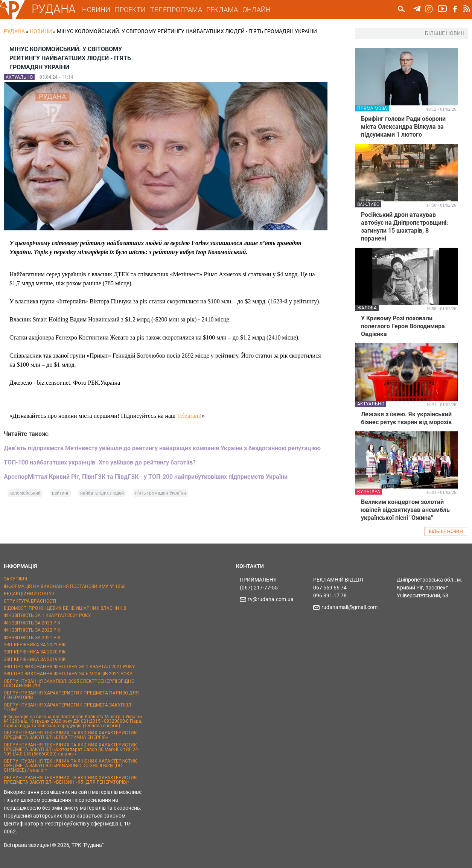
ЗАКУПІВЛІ (15, 579)
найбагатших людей (102, 493)
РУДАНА (54, 9)
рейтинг (60, 493)
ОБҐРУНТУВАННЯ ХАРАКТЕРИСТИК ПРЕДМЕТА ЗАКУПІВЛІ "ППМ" (68, 707)
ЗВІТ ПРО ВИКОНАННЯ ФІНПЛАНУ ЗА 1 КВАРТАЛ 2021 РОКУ (69, 667)
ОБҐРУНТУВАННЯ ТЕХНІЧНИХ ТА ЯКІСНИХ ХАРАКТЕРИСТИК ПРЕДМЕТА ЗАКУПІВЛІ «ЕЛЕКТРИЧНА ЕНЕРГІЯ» (70, 735)
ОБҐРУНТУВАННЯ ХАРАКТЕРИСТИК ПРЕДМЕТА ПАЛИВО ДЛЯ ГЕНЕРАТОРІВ (71, 695)
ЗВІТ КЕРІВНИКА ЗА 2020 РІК (35, 652)
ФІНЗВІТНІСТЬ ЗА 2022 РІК (32, 630)
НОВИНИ (97, 10)
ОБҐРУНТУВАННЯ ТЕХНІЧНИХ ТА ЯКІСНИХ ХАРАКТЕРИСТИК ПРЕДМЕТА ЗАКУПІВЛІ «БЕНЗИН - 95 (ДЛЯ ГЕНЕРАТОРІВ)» (70, 780)
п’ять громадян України (161, 493)
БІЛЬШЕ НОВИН (446, 531)
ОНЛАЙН (258, 10)
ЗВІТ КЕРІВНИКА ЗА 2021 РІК (35, 645)
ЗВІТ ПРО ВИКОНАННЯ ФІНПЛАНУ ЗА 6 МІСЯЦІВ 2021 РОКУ (68, 674)
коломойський (25, 493)
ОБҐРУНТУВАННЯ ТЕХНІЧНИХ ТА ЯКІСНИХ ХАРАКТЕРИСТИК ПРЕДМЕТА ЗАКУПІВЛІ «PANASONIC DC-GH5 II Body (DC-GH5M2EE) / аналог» (70, 766)
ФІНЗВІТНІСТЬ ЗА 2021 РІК (32, 638)
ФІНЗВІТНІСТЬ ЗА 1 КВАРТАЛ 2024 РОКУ (47, 615)
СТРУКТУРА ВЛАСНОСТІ (30, 601)
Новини (41, 31)
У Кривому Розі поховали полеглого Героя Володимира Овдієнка (403, 326)
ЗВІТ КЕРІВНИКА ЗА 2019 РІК (35, 659)
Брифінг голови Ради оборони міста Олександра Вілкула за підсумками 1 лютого (403, 127)
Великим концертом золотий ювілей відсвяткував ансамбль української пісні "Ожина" (405, 510)
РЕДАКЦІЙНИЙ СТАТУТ (29, 594)
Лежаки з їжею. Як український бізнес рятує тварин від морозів (406, 418)
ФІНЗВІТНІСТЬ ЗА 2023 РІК (32, 623)
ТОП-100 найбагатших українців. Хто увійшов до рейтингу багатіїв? (100, 462)
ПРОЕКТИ (131, 10)
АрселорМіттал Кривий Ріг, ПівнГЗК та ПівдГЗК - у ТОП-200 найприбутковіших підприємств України (146, 477)
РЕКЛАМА (223, 10)
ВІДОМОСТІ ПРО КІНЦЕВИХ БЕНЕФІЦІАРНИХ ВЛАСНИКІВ (65, 608)
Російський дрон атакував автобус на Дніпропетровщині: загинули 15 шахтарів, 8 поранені (405, 227)
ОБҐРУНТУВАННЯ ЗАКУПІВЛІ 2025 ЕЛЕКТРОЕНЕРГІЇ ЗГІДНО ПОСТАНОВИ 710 (69, 684)
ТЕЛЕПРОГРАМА (177, 10)
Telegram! (189, 416)
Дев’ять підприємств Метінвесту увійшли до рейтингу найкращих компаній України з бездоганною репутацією (162, 448)
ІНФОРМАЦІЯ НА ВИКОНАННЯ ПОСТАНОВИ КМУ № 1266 (65, 586)
